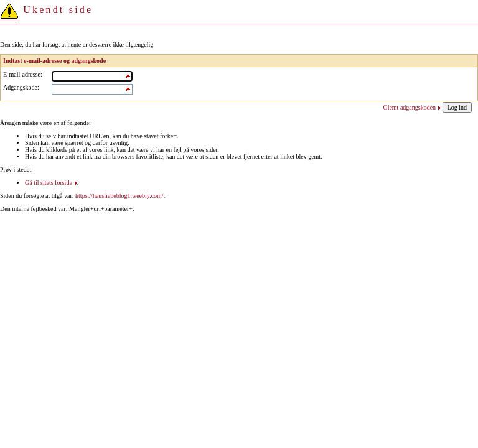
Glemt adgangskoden (409, 107)
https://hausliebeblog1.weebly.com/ (119, 196)
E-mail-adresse (22, 74)
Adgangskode (20, 87)
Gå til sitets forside (49, 183)
